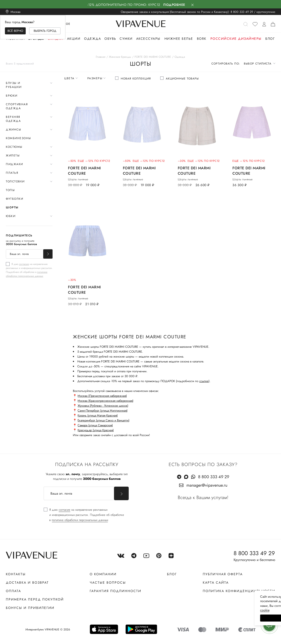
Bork (202, 39)
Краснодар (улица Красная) (96, 430)
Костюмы (14, 147)
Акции (74, 39)
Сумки (126, 39)
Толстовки (15, 181)
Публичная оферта (223, 574)
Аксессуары (148, 39)
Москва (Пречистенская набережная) (102, 396)
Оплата (13, 591)
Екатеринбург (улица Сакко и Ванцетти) (103, 420)
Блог (270, 39)
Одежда (92, 39)
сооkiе (189, 610)
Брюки (12, 96)
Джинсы (13, 130)
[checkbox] (29, 270)
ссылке (204, 381)
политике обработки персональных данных (27, 274)
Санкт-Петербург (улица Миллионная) (103, 411)
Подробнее (174, 5)
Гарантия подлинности (116, 591)
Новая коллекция (136, 79)
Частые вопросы (108, 582)
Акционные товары (182, 79)
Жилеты (13, 156)
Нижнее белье (179, 39)
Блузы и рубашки (14, 85)
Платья (12, 173)
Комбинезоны (18, 138)
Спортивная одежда (17, 106)
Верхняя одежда (13, 119)
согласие (24, 264)
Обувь (110, 39)
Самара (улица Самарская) (95, 425)
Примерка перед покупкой (35, 599)
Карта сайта (216, 582)
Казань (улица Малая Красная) (98, 415)
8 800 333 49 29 (242, 12)
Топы (10, 190)
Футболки (14, 199)
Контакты (16, 574)
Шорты (12, 207)
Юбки (11, 216)
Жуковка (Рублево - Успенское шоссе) (103, 406)
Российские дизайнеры (236, 39)
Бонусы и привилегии (30, 608)
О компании (103, 574)
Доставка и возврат (27, 582)
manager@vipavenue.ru (207, 485)
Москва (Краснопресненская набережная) (105, 401)
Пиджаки (14, 164)
